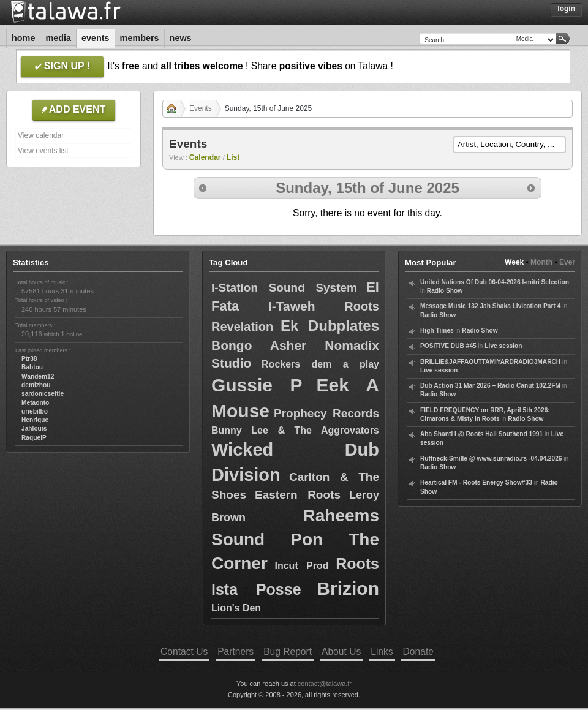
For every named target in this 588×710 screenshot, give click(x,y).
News (181, 38)
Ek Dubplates (330, 326)
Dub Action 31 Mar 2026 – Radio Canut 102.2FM (490, 386)
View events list (43, 151)
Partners (236, 651)
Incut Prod (302, 566)
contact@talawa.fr (325, 684)
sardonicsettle (43, 394)
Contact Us (184, 651)
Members (140, 38)
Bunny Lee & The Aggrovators (295, 430)
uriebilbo (35, 411)
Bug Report (288, 651)
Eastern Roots (298, 495)
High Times (437, 330)
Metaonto (35, 403)
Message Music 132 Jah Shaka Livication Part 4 (490, 306)
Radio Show (445, 291)
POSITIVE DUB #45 (448, 346)
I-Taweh (292, 306)
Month (541, 262)
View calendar (41, 135)
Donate (418, 651)
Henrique (35, 420)
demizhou (36, 385)
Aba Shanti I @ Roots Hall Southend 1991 (481, 434)
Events (96, 38)
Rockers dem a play (320, 364)
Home (23, 38)
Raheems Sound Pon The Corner (295, 539)
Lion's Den (236, 608)
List (233, 157)
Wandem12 (38, 376)
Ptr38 (29, 359)
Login (566, 9)
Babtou (32, 367)
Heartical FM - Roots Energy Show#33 (476, 482)
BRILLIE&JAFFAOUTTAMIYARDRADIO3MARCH (490, 362)
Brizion (348, 588)
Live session (503, 346)
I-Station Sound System (284, 288)
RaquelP (34, 438)
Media (58, 38)
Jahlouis (34, 429)
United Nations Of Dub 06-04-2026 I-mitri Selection (495, 282)
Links (382, 651)
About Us (341, 651)
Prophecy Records (326, 413)
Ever (567, 262)
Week (514, 262)
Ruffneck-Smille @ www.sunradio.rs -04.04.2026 (491, 459)
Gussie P (257, 385)
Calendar (205, 157)
